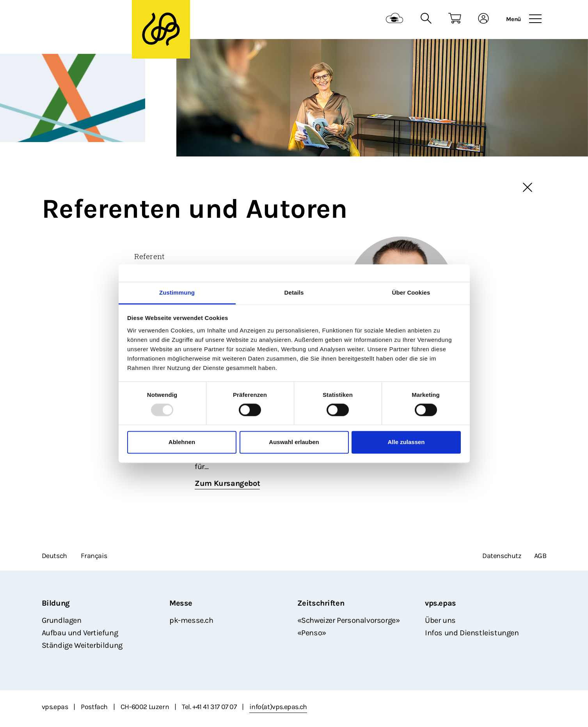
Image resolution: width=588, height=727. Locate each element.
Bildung (56, 603)
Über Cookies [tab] (411, 292)
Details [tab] (294, 292)
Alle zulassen (406, 442)
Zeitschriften (321, 603)
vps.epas (441, 603)
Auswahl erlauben (294, 442)
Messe (181, 603)
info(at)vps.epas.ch (278, 707)
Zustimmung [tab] (177, 292)
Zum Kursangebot (227, 483)
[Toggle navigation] (535, 19)
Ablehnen (182, 442)
